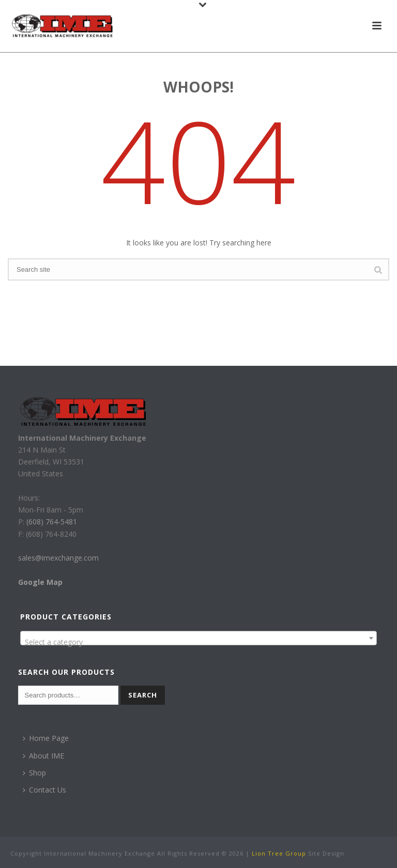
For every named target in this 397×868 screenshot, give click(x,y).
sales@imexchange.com (58, 558)
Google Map (40, 582)
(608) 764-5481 (51, 522)
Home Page (46, 738)
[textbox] (199, 642)
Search (143, 695)
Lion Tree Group (279, 853)
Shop (34, 773)
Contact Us (44, 790)
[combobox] (199, 638)
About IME (43, 756)
